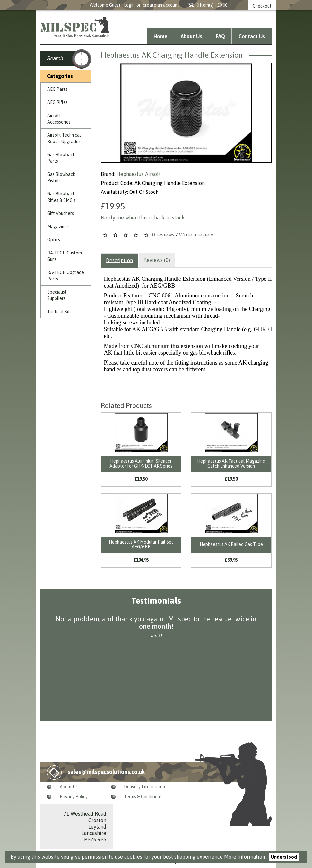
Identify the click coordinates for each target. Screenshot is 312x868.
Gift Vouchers (61, 213)
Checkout (262, 6)
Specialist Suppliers (57, 295)
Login (129, 5)
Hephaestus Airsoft (139, 174)
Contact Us (252, 36)
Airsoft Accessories (59, 119)
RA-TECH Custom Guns (65, 256)
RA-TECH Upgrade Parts (66, 276)
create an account (161, 5)
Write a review (196, 235)
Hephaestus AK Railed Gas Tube (231, 544)
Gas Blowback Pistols (61, 177)
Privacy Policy (74, 797)
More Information (245, 857)
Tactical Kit (59, 312)
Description (119, 260)
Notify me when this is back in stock (143, 218)
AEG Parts (57, 89)
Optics (54, 240)
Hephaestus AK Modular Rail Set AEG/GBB (141, 544)
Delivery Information (144, 787)
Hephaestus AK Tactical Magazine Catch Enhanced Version (231, 464)
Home (160, 36)
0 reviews (163, 235)
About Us (191, 36)
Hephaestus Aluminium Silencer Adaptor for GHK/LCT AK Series (141, 464)
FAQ (220, 36)
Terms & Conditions (143, 797)
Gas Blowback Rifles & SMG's (61, 197)
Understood (284, 857)
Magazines (58, 227)
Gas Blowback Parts (61, 158)
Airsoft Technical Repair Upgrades (64, 138)
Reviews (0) (157, 260)
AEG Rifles (57, 102)
